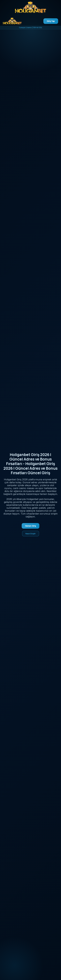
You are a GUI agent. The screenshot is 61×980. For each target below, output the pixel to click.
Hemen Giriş (30, 526)
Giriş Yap (51, 21)
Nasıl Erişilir (31, 534)
